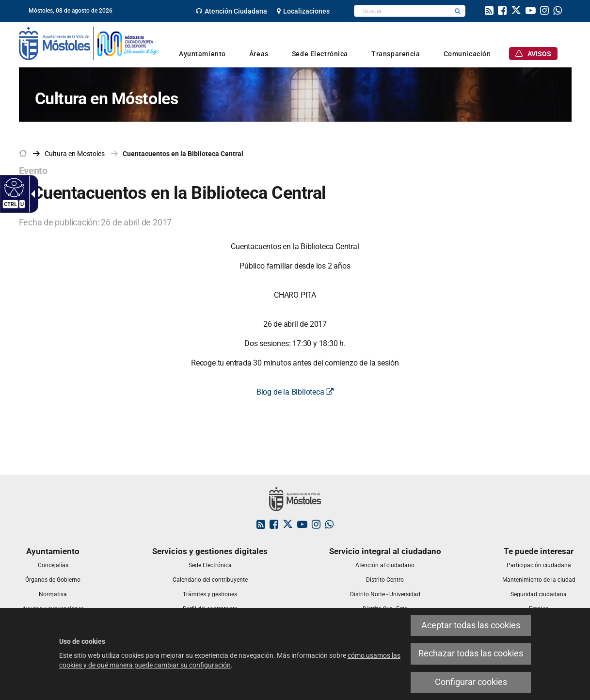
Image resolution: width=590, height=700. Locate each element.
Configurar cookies (471, 682)
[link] (231, 11)
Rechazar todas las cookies (471, 653)
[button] (458, 11)
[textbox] (402, 11)
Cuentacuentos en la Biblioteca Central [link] (183, 154)
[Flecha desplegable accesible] (31, 194)
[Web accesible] (13, 187)
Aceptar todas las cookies (471, 625)
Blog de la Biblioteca (295, 392)
